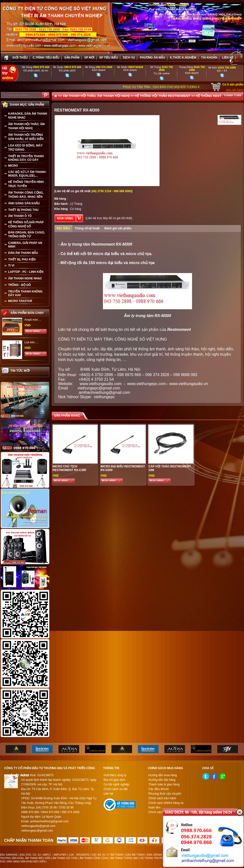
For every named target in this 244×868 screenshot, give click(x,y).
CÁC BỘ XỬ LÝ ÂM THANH (107, 855)
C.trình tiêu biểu (46, 58)
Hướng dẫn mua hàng (163, 775)
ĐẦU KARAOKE (9, 855)
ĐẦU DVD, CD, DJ (30, 855)
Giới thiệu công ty (115, 775)
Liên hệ (227, 58)
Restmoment (179, 330)
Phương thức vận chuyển (165, 794)
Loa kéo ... (31, 342)
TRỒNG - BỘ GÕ (20, 285)
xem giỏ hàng (235, 90)
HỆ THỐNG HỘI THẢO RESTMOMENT (163, 96)
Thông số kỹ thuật (87, 228)
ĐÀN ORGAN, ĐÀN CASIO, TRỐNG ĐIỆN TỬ (27, 234)
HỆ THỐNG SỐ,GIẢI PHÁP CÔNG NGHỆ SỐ (26, 224)
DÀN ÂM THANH (135, 855)
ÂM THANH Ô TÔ (20, 216)
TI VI (11, 266)
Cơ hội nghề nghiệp (116, 784)
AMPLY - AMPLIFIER (55, 855)
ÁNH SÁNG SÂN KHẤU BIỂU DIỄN (26, 862)
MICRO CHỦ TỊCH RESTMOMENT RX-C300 (69, 468)
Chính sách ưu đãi (116, 789)
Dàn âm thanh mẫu (23, 253)
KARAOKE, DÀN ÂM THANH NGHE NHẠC (28, 116)
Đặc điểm (63, 228)
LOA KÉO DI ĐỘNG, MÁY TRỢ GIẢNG (25, 148)
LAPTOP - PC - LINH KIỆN (26, 272)
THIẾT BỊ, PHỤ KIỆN (22, 259)
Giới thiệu (20, 58)
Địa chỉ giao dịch (114, 780)
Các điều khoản (159, 789)
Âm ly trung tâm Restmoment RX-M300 (96, 244)
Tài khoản (209, 58)
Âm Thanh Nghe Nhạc (25, 278)
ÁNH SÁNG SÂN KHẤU (24, 203)
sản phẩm (72, 58)
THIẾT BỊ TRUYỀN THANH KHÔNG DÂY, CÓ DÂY (26, 158)
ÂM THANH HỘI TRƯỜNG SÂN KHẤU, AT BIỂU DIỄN (26, 137)
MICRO (13, 166)
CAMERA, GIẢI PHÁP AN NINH (25, 245)
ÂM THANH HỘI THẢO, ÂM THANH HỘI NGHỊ (26, 126)
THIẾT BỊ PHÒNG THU (23, 210)
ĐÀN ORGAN (155, 855)
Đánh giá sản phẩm (118, 228)
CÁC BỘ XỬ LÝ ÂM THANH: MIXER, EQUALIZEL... (27, 174)
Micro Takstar (20, 301)
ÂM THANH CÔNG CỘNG (94, 858)
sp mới (89, 58)
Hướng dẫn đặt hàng (162, 780)
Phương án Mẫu (152, 58)
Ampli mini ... (33, 320)
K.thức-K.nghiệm (183, 58)
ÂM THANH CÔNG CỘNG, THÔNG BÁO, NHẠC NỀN (26, 195)
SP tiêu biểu (109, 58)
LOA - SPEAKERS (79, 855)
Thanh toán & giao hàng (164, 784)
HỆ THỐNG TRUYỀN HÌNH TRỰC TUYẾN (26, 184)
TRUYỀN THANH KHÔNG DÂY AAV (25, 293)
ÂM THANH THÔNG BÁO (124, 858)
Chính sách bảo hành (162, 798)
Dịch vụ (129, 58)
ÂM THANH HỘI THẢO (65, 858)
